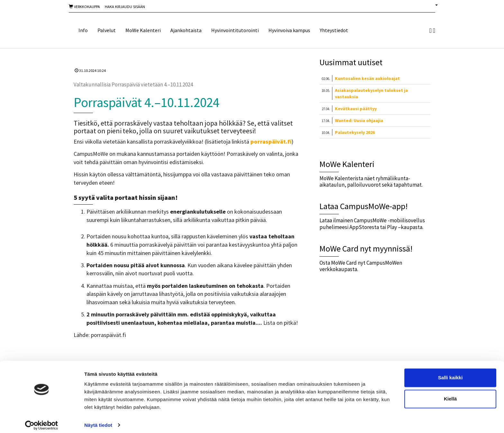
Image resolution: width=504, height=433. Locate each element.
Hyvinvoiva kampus (289, 30)
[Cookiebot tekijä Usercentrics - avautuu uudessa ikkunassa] (42, 420)
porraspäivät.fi (271, 141)
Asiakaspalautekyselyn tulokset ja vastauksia (371, 93)
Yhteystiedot (334, 30)
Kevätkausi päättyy (356, 109)
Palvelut (107, 30)
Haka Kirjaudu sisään (125, 7)
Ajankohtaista (186, 30)
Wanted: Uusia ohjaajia (359, 120)
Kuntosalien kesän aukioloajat (367, 78)
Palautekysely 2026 (355, 132)
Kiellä (450, 394)
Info (83, 30)
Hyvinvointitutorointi (235, 30)
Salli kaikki (450, 373)
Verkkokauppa (84, 7)
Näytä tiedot (98, 420)
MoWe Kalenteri (143, 30)
